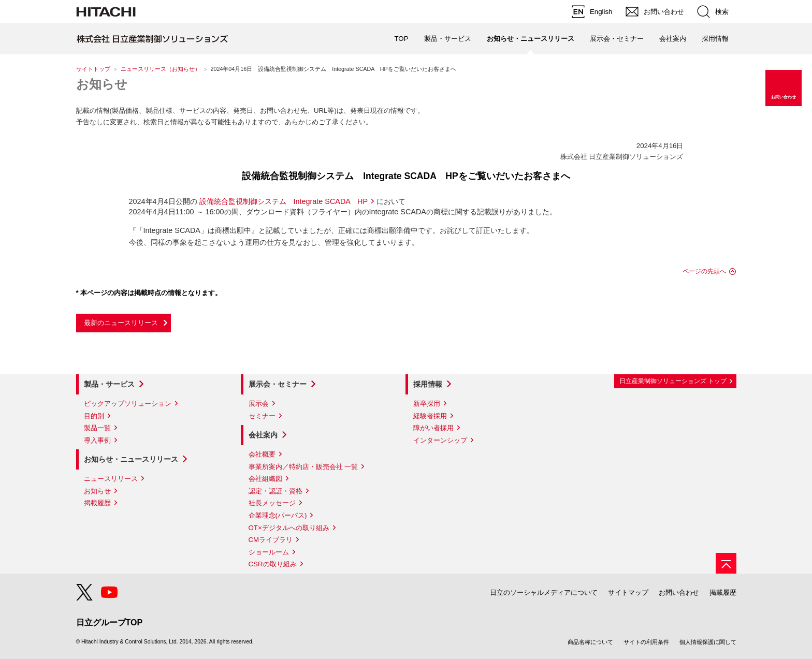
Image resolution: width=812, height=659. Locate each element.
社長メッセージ (272, 503)
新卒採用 (427, 404)
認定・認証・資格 (275, 491)
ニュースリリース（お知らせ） (161, 69)
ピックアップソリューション (128, 404)
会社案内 (263, 435)
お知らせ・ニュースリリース (131, 459)
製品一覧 (97, 428)
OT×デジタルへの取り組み (289, 528)
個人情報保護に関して (708, 642)
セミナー (262, 416)
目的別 (94, 416)
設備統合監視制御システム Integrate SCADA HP (284, 201)
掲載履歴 (97, 503)
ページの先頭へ (704, 271)
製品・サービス (109, 384)
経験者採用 (430, 416)
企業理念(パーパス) (278, 515)
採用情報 (428, 384)
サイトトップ (93, 69)
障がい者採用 (433, 428)
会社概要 (262, 454)
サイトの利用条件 (646, 642)
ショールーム (269, 552)
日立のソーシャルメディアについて (544, 592)
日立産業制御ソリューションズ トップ (673, 381)
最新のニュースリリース (121, 323)
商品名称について (590, 642)
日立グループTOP (110, 623)
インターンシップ (440, 440)
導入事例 (97, 440)
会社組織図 (265, 479)
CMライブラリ (271, 540)
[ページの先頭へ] (726, 563)
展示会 (259, 404)
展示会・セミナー (278, 384)
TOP (401, 39)
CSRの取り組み (273, 564)
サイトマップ (628, 592)
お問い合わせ (679, 592)
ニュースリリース (111, 479)
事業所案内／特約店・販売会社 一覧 (303, 467)
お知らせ (102, 84)
